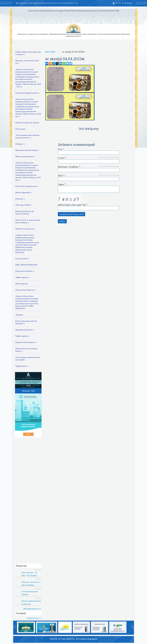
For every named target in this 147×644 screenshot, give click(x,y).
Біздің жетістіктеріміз (25, 271)
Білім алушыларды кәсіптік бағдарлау (26, 322)
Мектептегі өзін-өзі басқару (27, 150)
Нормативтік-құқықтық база (28, 93)
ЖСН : (89, 177)
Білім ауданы (21, 129)
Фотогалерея (62, 3)
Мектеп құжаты (22, 284)
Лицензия (19, 315)
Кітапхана (20, 199)
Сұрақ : (89, 188)
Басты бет (50, 52)
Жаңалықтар (23, 3)
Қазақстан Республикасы (26, 342)
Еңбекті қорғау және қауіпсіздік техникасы (28, 53)
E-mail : (89, 160)
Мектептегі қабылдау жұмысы (27, 123)
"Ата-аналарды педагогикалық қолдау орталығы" (27, 136)
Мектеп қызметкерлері (25, 156)
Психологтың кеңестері (26, 290)
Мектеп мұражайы (24, 192)
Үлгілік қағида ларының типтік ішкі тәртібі (28, 359)
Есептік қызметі (23, 259)
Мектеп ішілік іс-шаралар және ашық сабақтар (28, 221)
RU (120, 3)
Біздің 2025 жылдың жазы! (27, 186)
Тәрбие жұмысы (23, 277)
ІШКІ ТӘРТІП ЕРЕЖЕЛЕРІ (26, 265)
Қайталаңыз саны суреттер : (89, 202)
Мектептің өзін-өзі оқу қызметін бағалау (25, 213)
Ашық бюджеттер (34, 3)
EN (123, 3)
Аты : (89, 151)
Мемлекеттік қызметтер (49, 3)
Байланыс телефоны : (89, 169)
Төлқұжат (20, 144)
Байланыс (71, 3)
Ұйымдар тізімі (28, 391)
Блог (76, 3)
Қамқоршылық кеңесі (25, 330)
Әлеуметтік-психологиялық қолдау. (26, 350)
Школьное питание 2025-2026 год (27, 62)
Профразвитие (22, 366)
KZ (117, 3)
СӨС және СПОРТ (24, 205)
